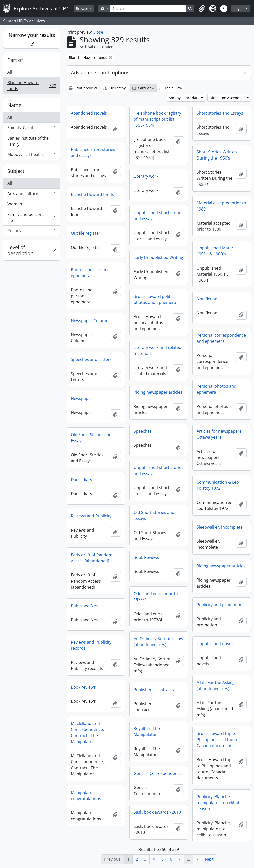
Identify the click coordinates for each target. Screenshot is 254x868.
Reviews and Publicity (91, 516)
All (10, 72)
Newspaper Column (90, 321)
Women (32, 205)
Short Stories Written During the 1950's (217, 155)
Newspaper (82, 398)
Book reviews (83, 687)
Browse (83, 8)
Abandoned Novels (89, 113)
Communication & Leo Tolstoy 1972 (218, 485)
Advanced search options (100, 73)
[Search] (148, 8)
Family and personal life (32, 217)
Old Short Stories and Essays (91, 438)
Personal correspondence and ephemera (221, 338)
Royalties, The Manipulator (147, 731)
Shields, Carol (32, 129)
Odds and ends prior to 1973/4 (156, 597)
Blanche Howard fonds (32, 86)
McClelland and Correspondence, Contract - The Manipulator (87, 732)
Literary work (146, 176)
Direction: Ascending (228, 98)
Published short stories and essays (93, 152)
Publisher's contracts (154, 690)
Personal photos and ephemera (216, 389)
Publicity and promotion (220, 605)
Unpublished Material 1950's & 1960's (217, 251)
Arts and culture (32, 195)
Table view (170, 88)
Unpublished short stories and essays (158, 470)
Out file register (86, 233)
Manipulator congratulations (86, 796)
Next (209, 859)
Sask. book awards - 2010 (157, 812)
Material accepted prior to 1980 (221, 206)
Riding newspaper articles (158, 392)
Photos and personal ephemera (91, 273)
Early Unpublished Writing (158, 257)
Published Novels (87, 606)
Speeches (143, 431)
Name (14, 105)
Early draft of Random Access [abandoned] (92, 558)
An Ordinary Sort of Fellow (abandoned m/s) (158, 642)
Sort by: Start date (185, 98)
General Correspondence (158, 773)
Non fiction (207, 299)
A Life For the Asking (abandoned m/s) (216, 686)
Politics (32, 232)
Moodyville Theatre (32, 155)
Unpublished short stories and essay (158, 216)
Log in (239, 8)
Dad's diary (82, 480)
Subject (16, 171)
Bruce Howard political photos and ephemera (155, 299)
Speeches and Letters (91, 359)
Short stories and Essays (220, 113)
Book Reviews (146, 557)
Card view (143, 88)
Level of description (20, 250)
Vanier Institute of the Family (32, 141)
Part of (15, 60)
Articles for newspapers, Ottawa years (219, 434)
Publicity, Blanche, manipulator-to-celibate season (219, 803)
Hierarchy (115, 88)
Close (98, 32)
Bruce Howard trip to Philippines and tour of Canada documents (218, 740)
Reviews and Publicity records (91, 645)
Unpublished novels (215, 644)
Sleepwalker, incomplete (220, 527)
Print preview (83, 88)
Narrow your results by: (32, 39)
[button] (202, 9)
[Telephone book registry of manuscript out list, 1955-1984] (157, 119)
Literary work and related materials (157, 350)
